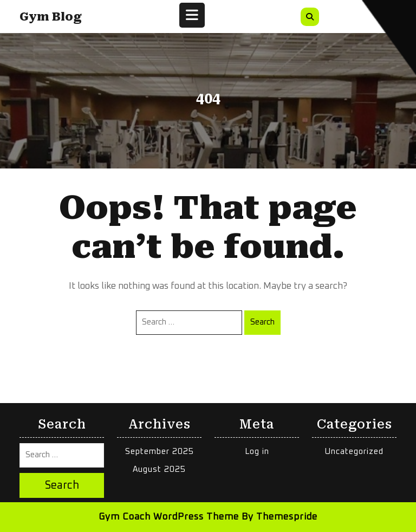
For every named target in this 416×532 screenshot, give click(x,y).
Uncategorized (354, 452)
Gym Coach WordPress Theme (169, 517)
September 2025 (160, 452)
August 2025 (159, 469)
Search (262, 322)
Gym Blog (51, 17)
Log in (257, 452)
